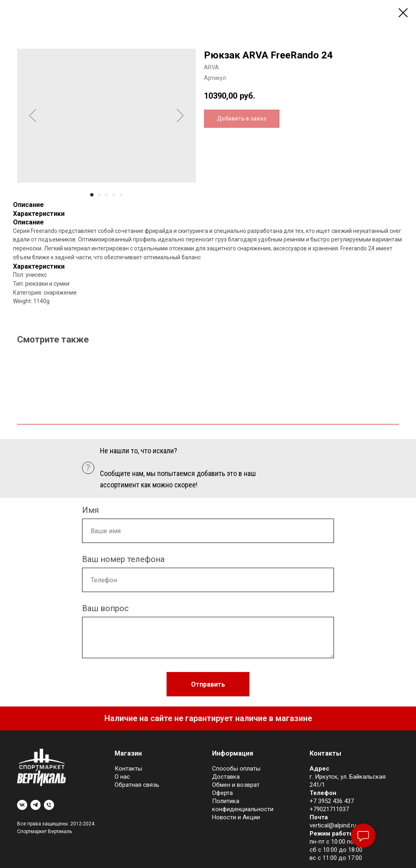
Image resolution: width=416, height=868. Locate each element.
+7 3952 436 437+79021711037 (332, 805)
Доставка (226, 777)
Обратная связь (137, 785)
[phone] (49, 805)
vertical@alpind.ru (333, 825)
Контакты (128, 769)
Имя (90, 510)
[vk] (22, 805)
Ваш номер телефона (123, 559)
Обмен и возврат (236, 785)
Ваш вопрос (105, 608)
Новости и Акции (236, 817)
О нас (122, 777)
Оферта (222, 793)
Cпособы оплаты (236, 769)
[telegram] (36, 805)
